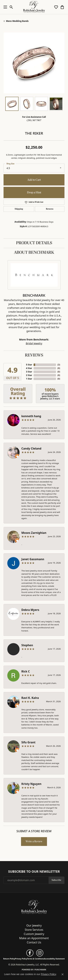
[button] (11, 7)
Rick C (26, 671)
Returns (50, 209)
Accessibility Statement (54, 959)
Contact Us (34, 942)
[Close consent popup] (63, 974)
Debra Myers (30, 610)
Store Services (34, 930)
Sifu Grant (28, 742)
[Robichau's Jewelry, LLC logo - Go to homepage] (34, 7)
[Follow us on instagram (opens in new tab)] (40, 953)
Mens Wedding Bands (17, 21)
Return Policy (9, 959)
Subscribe (56, 880)
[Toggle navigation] (4, 7)
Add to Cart (34, 180)
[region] (34, 63)
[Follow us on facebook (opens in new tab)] (30, 953)
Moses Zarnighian (34, 533)
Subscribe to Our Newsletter (34, 872)
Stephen (27, 645)
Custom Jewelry (34, 934)
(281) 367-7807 (34, 120)
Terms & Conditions (36, 959)
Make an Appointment (34, 938)
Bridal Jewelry (34, 343)
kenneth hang (31, 416)
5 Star (29, 365)
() (59, 365)
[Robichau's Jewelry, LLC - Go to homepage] (34, 907)
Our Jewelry (34, 925)
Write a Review (34, 842)
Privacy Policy (21, 959)
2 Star (29, 375)
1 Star (29, 379)
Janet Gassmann (33, 559)
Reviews (34, 355)
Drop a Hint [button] (34, 193)
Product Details (34, 243)
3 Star (29, 372)
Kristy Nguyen (31, 784)
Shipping (19, 209)
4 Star (29, 368)
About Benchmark (34, 253)
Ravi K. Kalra (30, 698)
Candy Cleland (31, 448)
